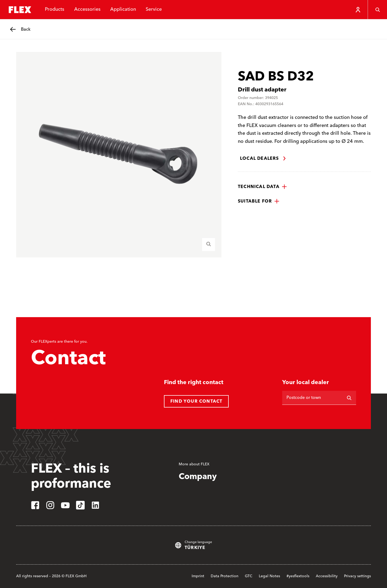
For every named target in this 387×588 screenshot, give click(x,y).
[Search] (349, 398)
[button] (262, 187)
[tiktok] (80, 505)
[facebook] (35, 505)
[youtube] (65, 505)
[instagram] (50, 505)
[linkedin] (95, 505)
